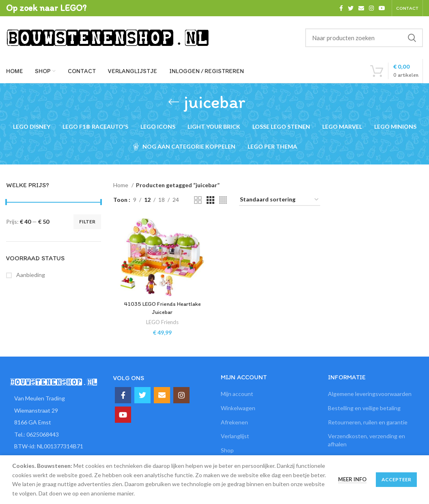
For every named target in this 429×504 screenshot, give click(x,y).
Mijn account (237, 394)
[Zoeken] (364, 38)
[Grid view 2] (198, 200)
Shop (227, 450)
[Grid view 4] (223, 200)
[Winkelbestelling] (280, 200)
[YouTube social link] (382, 8)
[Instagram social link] (371, 8)
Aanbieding (30, 275)
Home (121, 185)
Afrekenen (234, 422)
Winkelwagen (238, 408)
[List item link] (54, 435)
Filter (87, 222)
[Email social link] (361, 8)
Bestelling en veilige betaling (364, 408)
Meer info (352, 479)
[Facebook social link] (341, 8)
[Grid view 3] (210, 200)
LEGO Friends (162, 322)
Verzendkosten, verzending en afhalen (366, 440)
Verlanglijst (235, 436)
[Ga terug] (174, 102)
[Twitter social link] (351, 8)
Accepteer (396, 479)
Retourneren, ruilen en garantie (368, 422)
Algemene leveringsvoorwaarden (370, 394)
